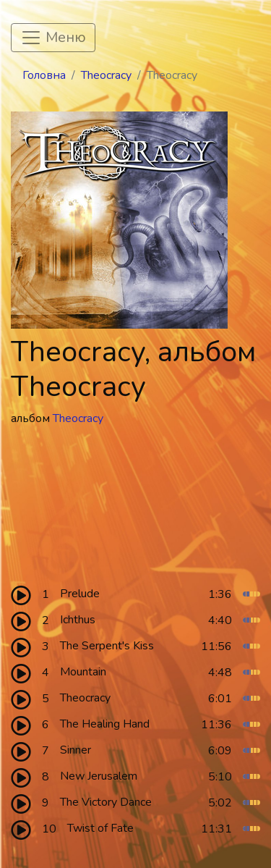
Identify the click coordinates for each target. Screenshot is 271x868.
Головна (44, 75)
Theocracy (106, 75)
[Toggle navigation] (53, 38)
